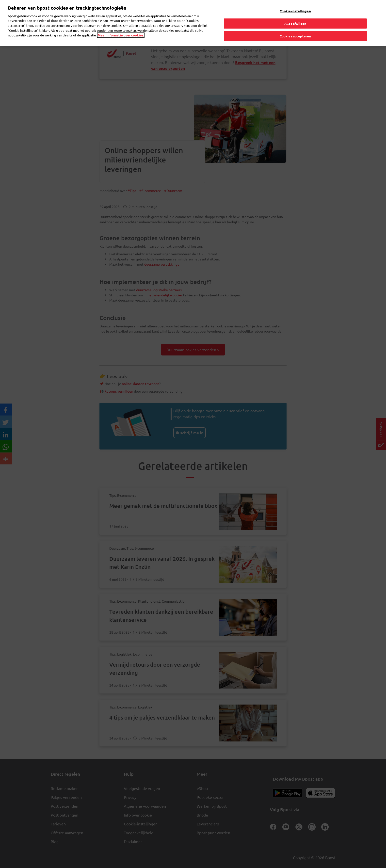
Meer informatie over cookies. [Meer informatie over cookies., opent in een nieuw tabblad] (121, 32)
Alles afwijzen (295, 21)
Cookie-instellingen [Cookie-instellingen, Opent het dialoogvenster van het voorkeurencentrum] (295, 8)
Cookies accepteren (295, 33)
